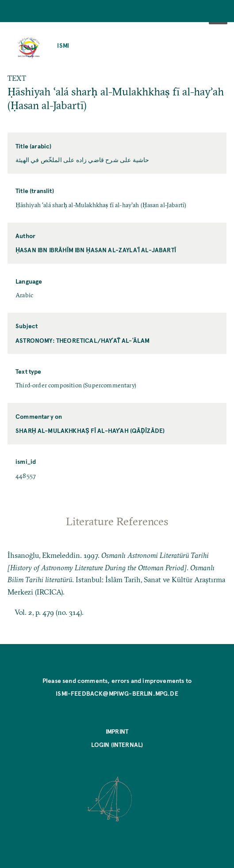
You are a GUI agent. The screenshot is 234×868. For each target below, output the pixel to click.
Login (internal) (117, 745)
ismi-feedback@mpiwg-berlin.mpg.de (117, 693)
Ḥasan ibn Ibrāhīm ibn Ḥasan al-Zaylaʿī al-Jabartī (96, 250)
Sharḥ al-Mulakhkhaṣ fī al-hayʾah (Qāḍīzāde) (90, 430)
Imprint (117, 731)
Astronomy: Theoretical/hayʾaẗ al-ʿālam (82, 340)
